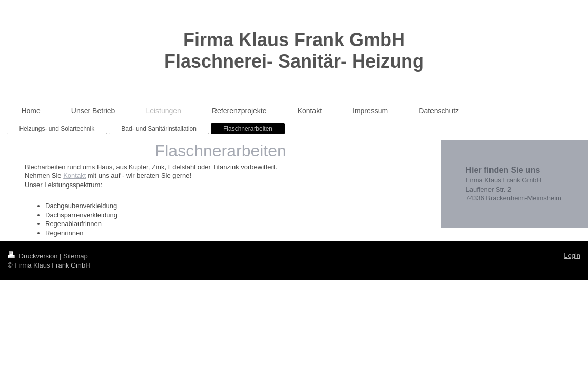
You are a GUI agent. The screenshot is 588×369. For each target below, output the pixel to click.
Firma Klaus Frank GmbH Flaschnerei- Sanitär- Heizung (294, 50)
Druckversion (34, 256)
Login (572, 255)
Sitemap (75, 256)
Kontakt (74, 176)
